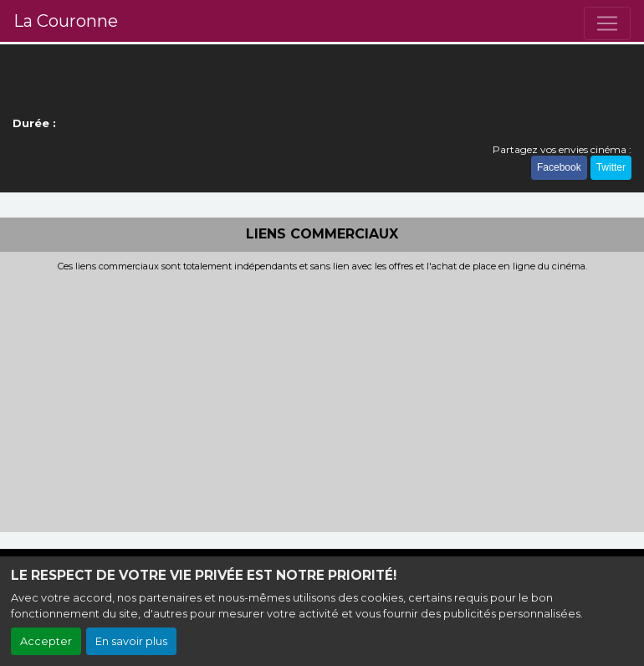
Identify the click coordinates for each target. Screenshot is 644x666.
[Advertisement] (322, 397)
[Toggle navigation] (607, 23)
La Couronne (66, 21)
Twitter (611, 167)
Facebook (559, 167)
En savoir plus (131, 641)
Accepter (46, 641)
